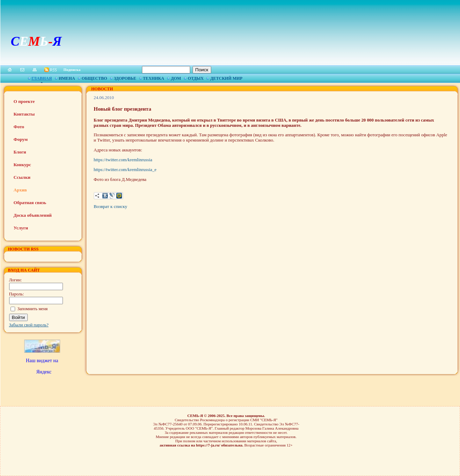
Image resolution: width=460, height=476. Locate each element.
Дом (176, 78)
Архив (20, 190)
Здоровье (125, 78)
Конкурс (22, 165)
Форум (21, 139)
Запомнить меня (33, 309)
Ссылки (22, 177)
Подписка (72, 70)
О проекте (24, 101)
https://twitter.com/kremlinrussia (123, 160)
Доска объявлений (33, 215)
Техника (154, 78)
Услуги (21, 228)
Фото (19, 127)
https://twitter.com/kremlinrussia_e (125, 170)
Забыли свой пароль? (29, 325)
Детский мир (226, 78)
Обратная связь (30, 203)
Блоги (20, 152)
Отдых (196, 78)
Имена (67, 78)
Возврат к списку (111, 206)
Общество (94, 78)
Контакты (24, 114)
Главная (42, 78)
